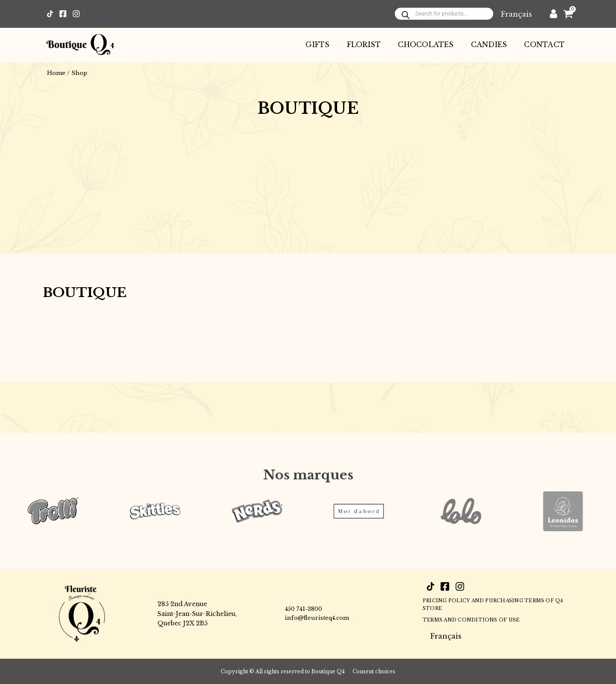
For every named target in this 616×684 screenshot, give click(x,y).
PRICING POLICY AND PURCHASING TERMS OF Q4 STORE (493, 604)
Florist (364, 45)
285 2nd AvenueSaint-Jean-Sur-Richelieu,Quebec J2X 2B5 (197, 614)
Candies (489, 45)
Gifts (317, 45)
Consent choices (374, 671)
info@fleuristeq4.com (317, 618)
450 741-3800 (304, 609)
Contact (544, 45)
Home (56, 73)
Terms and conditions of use (471, 620)
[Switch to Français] (517, 14)
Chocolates (426, 45)
